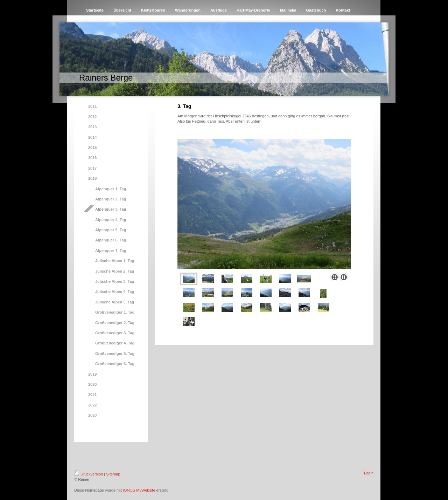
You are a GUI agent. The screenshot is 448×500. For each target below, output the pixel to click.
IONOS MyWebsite (139, 490)
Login (369, 473)
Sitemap (113, 474)
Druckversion (89, 474)
